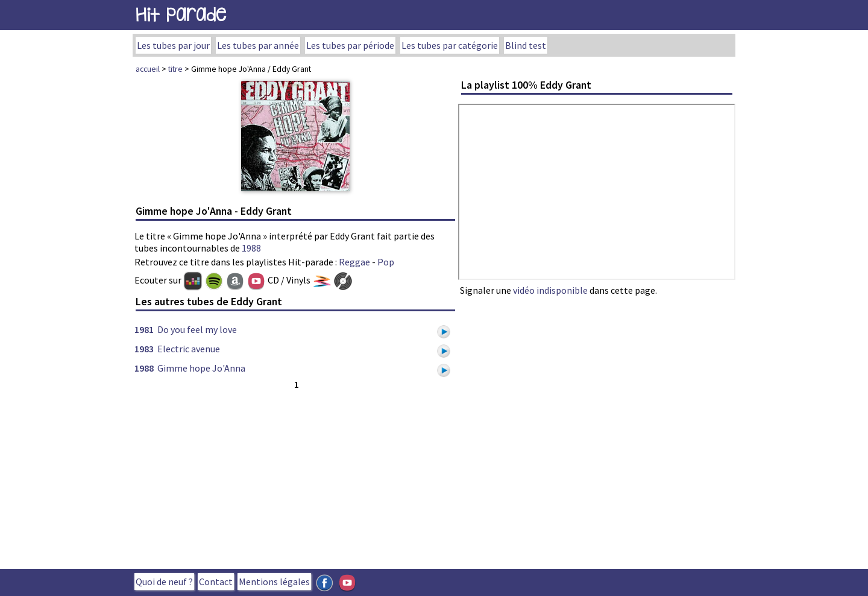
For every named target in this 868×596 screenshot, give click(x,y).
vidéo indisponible (550, 290)
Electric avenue (189, 349)
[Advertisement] (295, 477)
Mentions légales (274, 582)
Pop (386, 262)
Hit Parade (181, 15)
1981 (144, 329)
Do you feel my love (197, 329)
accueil (148, 69)
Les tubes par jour (173, 45)
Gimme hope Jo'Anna (201, 368)
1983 (144, 349)
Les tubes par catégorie (450, 45)
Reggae (354, 262)
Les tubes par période (350, 45)
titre (175, 69)
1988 (251, 248)
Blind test (526, 45)
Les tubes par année (258, 45)
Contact (216, 582)
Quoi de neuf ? (164, 582)
